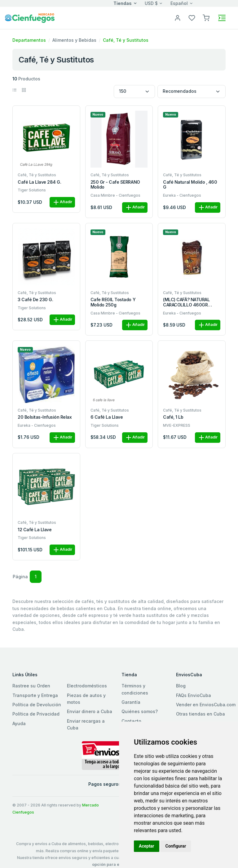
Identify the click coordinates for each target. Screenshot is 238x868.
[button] (206, 17)
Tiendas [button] (123, 3)
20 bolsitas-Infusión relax (45, 417)
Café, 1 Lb (173, 417)
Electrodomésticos (87, 686)
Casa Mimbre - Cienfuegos (115, 195)
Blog (181, 686)
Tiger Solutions (32, 190)
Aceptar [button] (147, 846)
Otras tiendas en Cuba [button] (201, 714)
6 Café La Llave (107, 417)
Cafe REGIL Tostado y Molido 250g (113, 302)
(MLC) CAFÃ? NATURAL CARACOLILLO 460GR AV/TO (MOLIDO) (186, 302)
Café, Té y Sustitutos (126, 40)
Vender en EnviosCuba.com (206, 705)
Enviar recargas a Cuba (86, 724)
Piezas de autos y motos (86, 699)
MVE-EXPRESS (177, 425)
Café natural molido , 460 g (190, 185)
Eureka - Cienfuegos (182, 195)
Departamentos (29, 40)
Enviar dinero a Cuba (90, 711)
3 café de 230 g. (35, 300)
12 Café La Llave (35, 530)
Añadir (62, 202)
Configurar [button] (176, 846)
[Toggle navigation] (222, 18)
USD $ (151, 3)
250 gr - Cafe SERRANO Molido (115, 185)
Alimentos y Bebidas (74, 40)
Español (179, 3)
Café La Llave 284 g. (39, 182)
